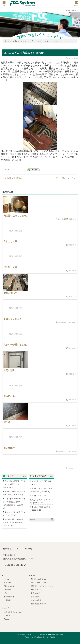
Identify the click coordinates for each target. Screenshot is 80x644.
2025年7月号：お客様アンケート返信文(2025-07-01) (14, 493)
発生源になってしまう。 (16, 216)
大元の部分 (9, 370)
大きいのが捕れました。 (16, 345)
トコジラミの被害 (13, 319)
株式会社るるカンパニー (12, 612)
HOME (8, 41)
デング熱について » (65, 178)
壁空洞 (7, 422)
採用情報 (6, 600)
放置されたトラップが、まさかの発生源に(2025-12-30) (41, 490)
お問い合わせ (8, 597)
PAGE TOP (72, 468)
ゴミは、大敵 (10, 267)
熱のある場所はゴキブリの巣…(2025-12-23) (40, 501)
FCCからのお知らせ (38, 579)
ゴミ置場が (9, 448)
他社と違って (10, 293)
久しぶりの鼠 (10, 241)
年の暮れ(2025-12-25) (38, 496)
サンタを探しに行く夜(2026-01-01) (41, 483)
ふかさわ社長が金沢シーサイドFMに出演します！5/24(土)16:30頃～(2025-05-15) (14, 503)
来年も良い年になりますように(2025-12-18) (41, 508)
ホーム (6, 579)
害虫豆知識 (34, 597)
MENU (4, 4)
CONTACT (76, 4)
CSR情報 (7, 590)
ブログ (6, 593)
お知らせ (6, 583)
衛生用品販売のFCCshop (40, 604)
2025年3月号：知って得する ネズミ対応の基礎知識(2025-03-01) (14, 522)
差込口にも (9, 396)
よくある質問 (35, 600)
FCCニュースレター (38, 583)
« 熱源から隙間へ (14, 178)
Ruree (5, 619)
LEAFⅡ (6, 616)
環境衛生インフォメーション (41, 586)
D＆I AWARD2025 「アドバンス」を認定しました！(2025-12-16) (14, 484)
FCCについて (8, 586)
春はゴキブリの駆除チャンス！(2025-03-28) (14, 514)
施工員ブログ (21, 41)
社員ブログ (34, 593)
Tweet (7, 170)
